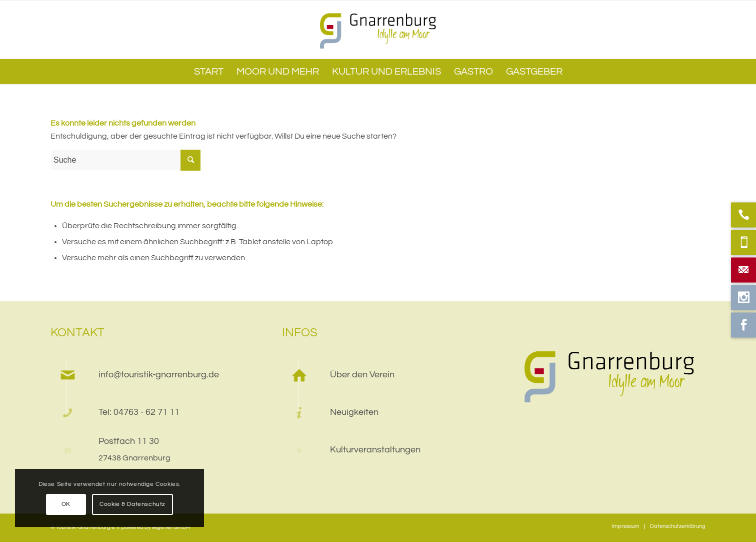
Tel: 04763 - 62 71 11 (139, 412)
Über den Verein (362, 375)
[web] (378, 30)
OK (66, 504)
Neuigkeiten (354, 412)
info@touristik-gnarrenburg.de (159, 375)
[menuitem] (209, 72)
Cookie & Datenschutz (132, 504)
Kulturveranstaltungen (375, 450)
